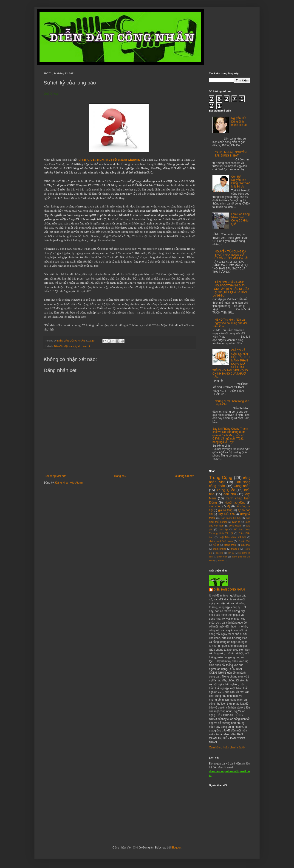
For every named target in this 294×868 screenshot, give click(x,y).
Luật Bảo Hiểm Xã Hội (232, 537)
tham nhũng (220, 549)
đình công (215, 506)
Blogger (176, 848)
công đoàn (235, 526)
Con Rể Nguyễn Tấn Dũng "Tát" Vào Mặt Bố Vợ (241, 182)
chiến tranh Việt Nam (221, 541)
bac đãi (220, 553)
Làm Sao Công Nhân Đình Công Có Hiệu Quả (240, 219)
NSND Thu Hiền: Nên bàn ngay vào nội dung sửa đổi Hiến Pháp (230, 323)
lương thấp (230, 545)
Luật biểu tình (226, 514)
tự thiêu (221, 561)
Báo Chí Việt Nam (64, 346)
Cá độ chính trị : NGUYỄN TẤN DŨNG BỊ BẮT (231, 154)
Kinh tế (236, 522)
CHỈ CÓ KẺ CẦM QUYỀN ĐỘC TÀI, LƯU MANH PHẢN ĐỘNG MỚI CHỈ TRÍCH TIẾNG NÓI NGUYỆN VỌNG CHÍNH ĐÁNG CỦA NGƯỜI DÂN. (231, 364)
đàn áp (223, 529)
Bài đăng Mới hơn (55, 476)
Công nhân (242, 486)
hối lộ (216, 545)
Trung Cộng (221, 477)
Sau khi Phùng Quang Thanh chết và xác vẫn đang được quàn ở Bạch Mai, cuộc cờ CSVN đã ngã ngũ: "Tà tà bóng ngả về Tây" (230, 435)
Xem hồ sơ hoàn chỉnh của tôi (227, 748)
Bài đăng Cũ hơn (184, 476)
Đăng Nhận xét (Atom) (69, 483)
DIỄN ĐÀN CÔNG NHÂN (229, 590)
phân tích (222, 557)
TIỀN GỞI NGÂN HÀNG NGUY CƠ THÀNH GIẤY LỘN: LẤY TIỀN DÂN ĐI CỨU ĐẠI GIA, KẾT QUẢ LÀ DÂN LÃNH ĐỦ (231, 289)
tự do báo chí (83, 346)
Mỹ (229, 506)
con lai (231, 553)
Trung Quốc (226, 490)
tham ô (235, 549)
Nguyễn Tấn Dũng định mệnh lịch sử (239, 122)
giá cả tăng (225, 510)
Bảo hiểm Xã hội (231, 518)
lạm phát (246, 545)
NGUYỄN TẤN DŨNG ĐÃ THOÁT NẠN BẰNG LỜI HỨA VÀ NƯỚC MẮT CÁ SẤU (231, 255)
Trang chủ (120, 476)
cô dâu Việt (244, 541)
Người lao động (235, 503)
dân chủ (230, 494)
